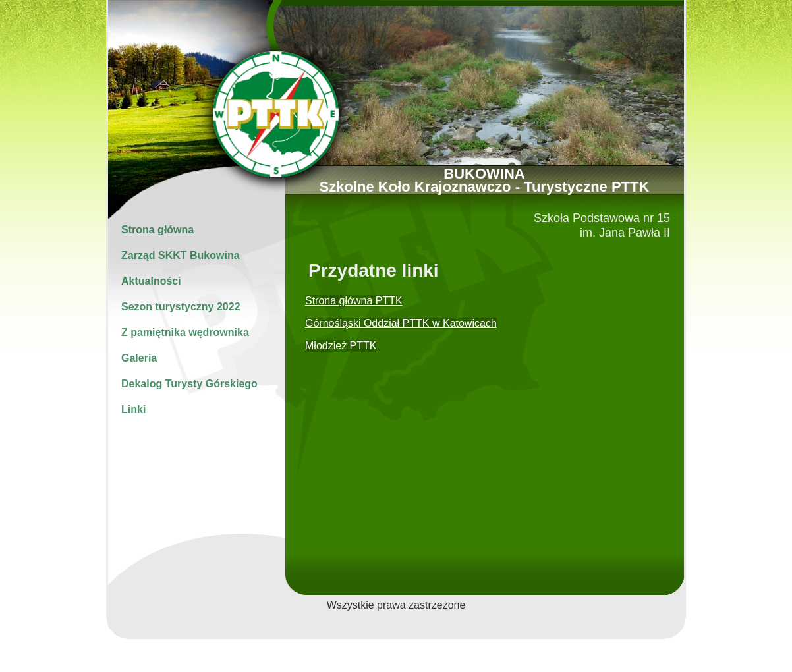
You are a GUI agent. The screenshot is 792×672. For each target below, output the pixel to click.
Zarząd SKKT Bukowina (181, 255)
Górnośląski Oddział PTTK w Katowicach (401, 323)
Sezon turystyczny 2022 (181, 307)
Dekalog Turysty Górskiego (189, 384)
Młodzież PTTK (341, 346)
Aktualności (151, 281)
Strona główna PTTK (354, 301)
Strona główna (157, 230)
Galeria (139, 358)
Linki (133, 409)
